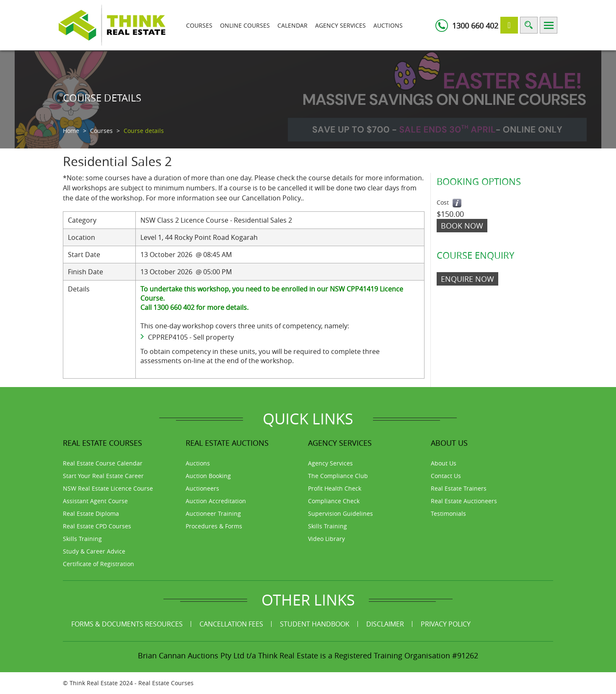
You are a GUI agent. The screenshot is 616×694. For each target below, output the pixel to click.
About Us (444, 463)
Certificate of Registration (98, 564)
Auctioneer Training (213, 513)
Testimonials (448, 513)
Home (71, 131)
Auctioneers (202, 488)
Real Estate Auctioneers (464, 501)
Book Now (462, 226)
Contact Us (446, 476)
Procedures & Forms (214, 526)
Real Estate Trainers (459, 488)
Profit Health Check (335, 488)
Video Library (326, 539)
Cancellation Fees (231, 624)
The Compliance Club (338, 476)
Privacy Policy (446, 624)
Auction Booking (208, 476)
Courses (199, 25)
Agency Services (340, 25)
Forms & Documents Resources (127, 624)
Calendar (292, 25)
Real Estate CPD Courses (97, 526)
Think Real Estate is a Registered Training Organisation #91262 (368, 655)
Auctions (388, 25)
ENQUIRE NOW (467, 279)
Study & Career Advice (94, 551)
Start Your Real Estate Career (103, 476)
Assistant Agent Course (95, 501)
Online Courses (245, 25)
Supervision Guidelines (340, 513)
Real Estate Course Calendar (103, 463)
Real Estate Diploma (91, 513)
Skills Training (82, 539)
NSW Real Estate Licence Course (108, 488)
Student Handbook (315, 624)
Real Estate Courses (166, 683)
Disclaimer (385, 624)
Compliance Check (334, 501)
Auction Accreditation (216, 501)
